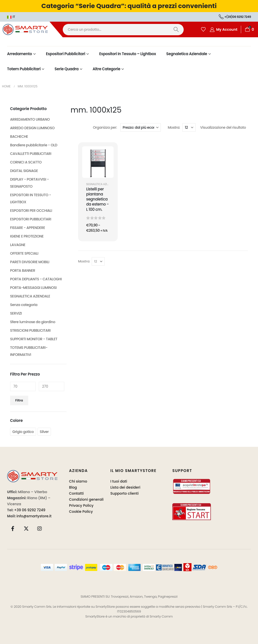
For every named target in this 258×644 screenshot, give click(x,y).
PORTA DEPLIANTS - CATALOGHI (36, 279)
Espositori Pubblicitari (66, 54)
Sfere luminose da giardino (33, 322)
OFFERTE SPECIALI (24, 253)
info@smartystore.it (34, 516)
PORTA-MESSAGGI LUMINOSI (33, 288)
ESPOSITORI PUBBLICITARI (31, 219)
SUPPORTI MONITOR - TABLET (34, 339)
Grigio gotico (23, 432)
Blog (73, 487)
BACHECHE (19, 137)
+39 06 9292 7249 (30, 510)
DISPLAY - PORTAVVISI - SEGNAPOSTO (29, 183)
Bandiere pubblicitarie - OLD (34, 145)
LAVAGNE (18, 245)
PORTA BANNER (23, 270)
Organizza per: (105, 127)
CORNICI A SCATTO (26, 162)
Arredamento (20, 54)
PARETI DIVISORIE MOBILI (30, 262)
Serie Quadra (67, 69)
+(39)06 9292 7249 (235, 17)
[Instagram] (40, 528)
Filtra (19, 400)
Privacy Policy (81, 505)
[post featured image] (98, 162)
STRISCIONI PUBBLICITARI (30, 330)
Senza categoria (24, 305)
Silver (44, 432)
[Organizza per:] (141, 127)
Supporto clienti (124, 493)
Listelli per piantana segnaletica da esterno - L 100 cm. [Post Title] (98, 199)
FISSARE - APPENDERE (28, 228)
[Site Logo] (31, 29)
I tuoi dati (119, 481)
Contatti (76, 493)
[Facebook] (13, 528)
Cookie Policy (81, 512)
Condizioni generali (86, 499)
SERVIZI (16, 313)
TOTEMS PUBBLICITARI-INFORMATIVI (29, 351)
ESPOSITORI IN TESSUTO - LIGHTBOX (31, 198)
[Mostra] (189, 127)
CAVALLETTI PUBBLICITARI (31, 154)
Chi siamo (78, 481)
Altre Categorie (106, 69)
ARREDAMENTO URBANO (30, 119)
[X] (26, 528)
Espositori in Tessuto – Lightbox (128, 54)
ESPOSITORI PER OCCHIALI (31, 211)
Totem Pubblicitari (24, 69)
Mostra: (174, 127)
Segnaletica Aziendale (187, 54)
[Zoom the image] (32, 473)
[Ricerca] (176, 30)
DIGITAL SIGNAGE (24, 171)
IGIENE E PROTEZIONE (27, 236)
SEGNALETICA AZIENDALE (101, 184)
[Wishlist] (203, 29)
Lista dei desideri (125, 487)
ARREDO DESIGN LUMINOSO (32, 128)
